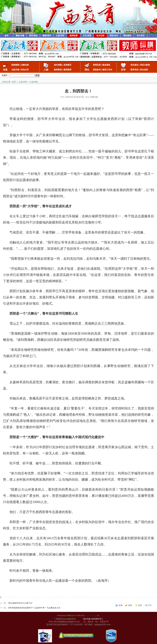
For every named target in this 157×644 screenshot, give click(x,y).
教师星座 (58, 70)
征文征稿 (100, 36)
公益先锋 (34, 82)
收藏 (121, 605)
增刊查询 (127, 36)
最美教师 (67, 70)
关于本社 (141, 36)
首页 (7, 36)
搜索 (37, 75)
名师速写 (67, 65)
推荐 (140, 605)
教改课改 (106, 65)
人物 (46, 70)
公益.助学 (23, 82)
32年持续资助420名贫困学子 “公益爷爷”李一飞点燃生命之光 (34, 608)
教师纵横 (74, 36)
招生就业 (134, 65)
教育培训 (134, 70)
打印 (150, 605)
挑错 (130, 605)
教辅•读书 (47, 36)
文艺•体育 (87, 36)
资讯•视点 (33, 36)
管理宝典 (97, 65)
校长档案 (58, 65)
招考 (123, 70)
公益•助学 (60, 36)
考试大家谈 (145, 65)
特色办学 (25, 70)
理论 (87, 70)
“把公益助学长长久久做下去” (20, 603)
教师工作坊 (107, 70)
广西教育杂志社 (91, 616)
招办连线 (144, 70)
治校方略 (15, 70)
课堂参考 (97, 70)
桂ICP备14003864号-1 (93, 619)
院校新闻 (15, 65)
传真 (5, 70)
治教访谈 (25, 65)
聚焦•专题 (20, 36)
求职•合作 (114, 36)
